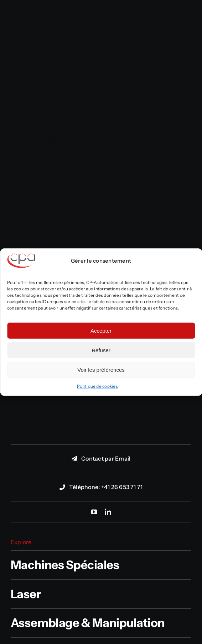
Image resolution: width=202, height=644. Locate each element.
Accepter (101, 330)
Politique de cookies (97, 386)
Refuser (101, 350)
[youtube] (94, 512)
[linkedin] (108, 512)
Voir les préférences (101, 369)
